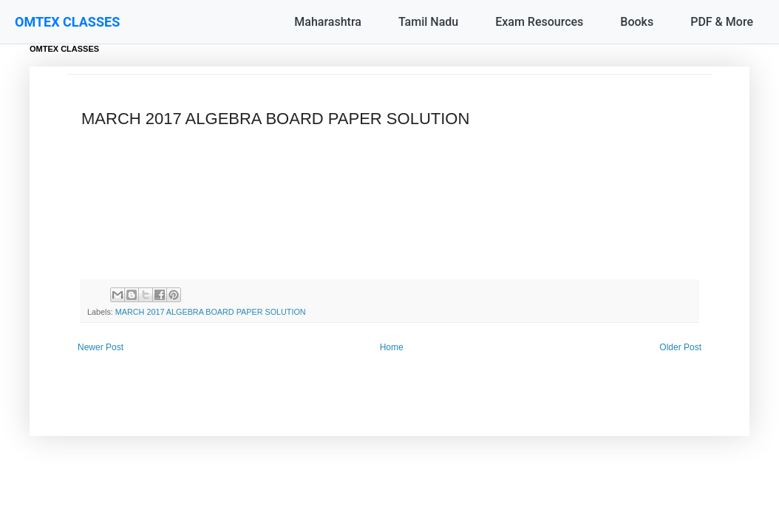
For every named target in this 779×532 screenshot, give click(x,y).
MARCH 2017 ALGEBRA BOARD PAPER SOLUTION (211, 312)
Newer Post (101, 347)
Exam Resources (539, 22)
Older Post (680, 347)
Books (637, 22)
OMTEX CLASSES (67, 22)
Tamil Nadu (428, 22)
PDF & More (722, 22)
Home (392, 347)
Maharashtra (328, 22)
